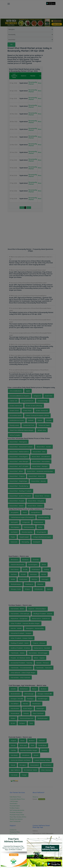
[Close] (59, 837)
